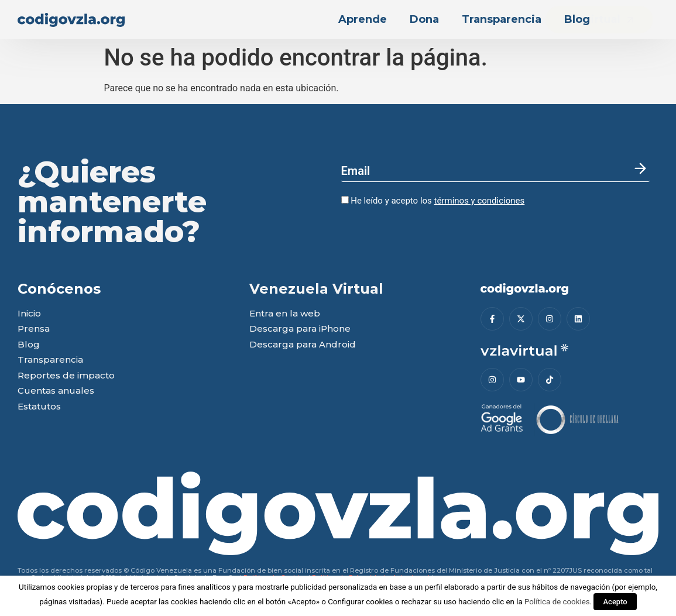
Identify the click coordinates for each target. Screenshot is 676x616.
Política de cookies (557, 602)
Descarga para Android (303, 345)
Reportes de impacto (66, 376)
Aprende (363, 19)
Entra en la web (285, 314)
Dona (424, 19)
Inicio (29, 314)
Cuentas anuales (56, 391)
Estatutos (39, 407)
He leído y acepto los (433, 201)
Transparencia (502, 19)
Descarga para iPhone (300, 329)
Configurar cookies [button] (360, 602)
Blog (577, 19)
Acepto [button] (615, 602)
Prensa (34, 329)
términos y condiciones (480, 201)
